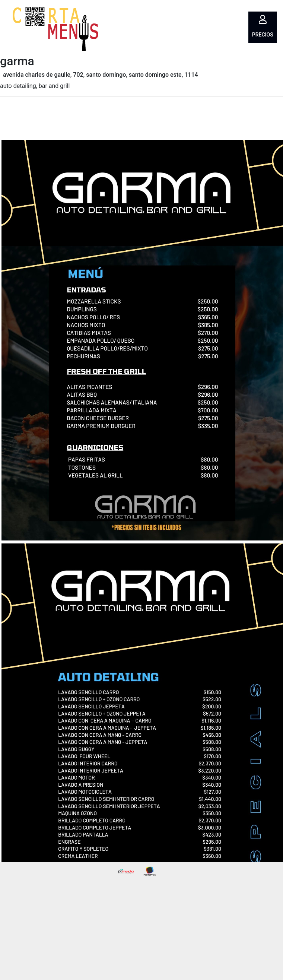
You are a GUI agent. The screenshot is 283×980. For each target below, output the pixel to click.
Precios (263, 35)
